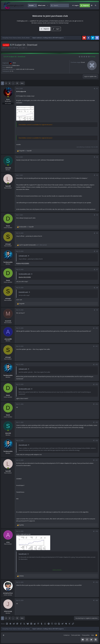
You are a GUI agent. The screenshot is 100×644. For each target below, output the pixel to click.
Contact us (67, 635)
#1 (97, 89)
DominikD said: (23, 292)
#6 (97, 251)
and (25, 151)
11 (17, 83)
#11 (97, 346)
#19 (97, 582)
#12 (97, 364)
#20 (97, 600)
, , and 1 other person (33, 245)
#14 (97, 404)
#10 (97, 328)
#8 (97, 288)
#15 (97, 422)
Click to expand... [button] (57, 570)
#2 (97, 157)
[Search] (61, 5)
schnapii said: (23, 256)
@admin (19, 263)
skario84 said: (23, 445)
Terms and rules (76, 635)
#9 (97, 310)
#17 (97, 460)
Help (93, 635)
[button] (36, 5)
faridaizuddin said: (25, 274)
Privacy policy (86, 635)
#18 (97, 531)
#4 (97, 215)
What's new (42, 5)
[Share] (94, 89)
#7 (97, 269)
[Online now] (8, 97)
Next (22, 83)
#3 (97, 175)
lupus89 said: (23, 554)
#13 (97, 384)
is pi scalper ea (23, 48)
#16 (97, 440)
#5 (97, 233)
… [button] (13, 83)
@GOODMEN (25, 263)
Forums (31, 5)
